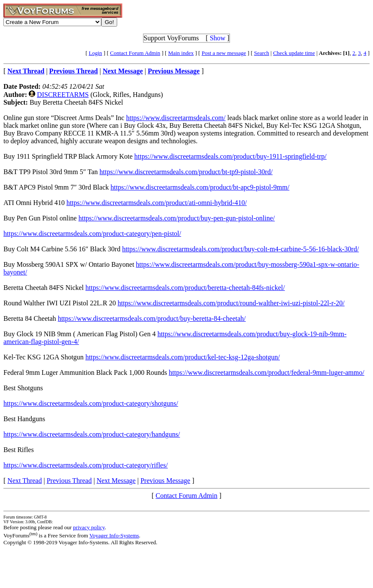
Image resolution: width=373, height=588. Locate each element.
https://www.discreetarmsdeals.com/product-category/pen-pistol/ (92, 234)
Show (218, 38)
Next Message (116, 481)
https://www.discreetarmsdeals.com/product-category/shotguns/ (91, 403)
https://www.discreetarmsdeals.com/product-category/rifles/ (86, 465)
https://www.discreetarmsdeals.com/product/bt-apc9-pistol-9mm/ (200, 187)
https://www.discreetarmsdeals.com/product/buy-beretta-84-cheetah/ (152, 318)
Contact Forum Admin (135, 53)
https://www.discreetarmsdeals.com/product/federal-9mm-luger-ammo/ (266, 372)
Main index (181, 53)
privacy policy (89, 527)
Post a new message (224, 53)
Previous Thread (69, 481)
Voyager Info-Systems (114, 535)
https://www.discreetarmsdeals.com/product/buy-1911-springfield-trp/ (230, 156)
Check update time (294, 53)
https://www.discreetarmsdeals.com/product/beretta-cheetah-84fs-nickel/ (185, 288)
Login (96, 53)
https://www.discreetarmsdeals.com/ (176, 118)
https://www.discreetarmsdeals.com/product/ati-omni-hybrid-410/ (157, 203)
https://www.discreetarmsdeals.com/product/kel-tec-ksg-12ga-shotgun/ (183, 357)
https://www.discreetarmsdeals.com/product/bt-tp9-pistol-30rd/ (186, 172)
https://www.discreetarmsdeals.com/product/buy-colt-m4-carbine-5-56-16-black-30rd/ (240, 249)
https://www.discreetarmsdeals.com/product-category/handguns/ (92, 434)
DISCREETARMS (63, 95)
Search (262, 53)
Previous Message (165, 481)
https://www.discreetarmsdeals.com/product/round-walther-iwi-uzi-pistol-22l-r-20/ (231, 303)
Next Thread (24, 481)
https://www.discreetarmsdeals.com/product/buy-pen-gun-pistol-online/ (177, 218)
